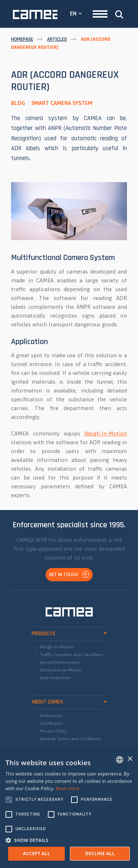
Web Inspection (55, 678)
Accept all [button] (36, 853)
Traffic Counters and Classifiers (71, 655)
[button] (69, 840)
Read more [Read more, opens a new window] (68, 789)
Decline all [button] (100, 853)
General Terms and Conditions (70, 739)
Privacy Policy (53, 731)
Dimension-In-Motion (61, 670)
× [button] (130, 759)
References (51, 716)
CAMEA (35, 15)
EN (73, 13)
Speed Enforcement (60, 662)
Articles (57, 39)
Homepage (22, 39)
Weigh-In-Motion (106, 433)
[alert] (69, 809)
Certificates (51, 723)
